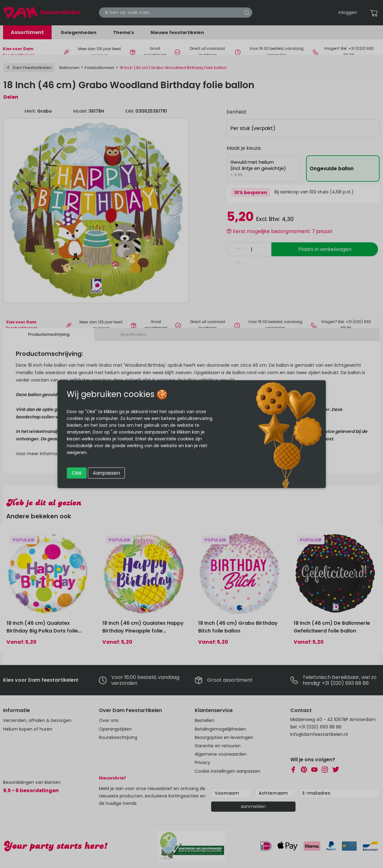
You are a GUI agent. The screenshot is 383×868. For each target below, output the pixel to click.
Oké (77, 473)
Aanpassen (106, 473)
